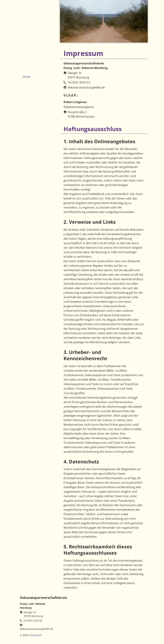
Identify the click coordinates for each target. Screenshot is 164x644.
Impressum (35, 635)
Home (26, 77)
